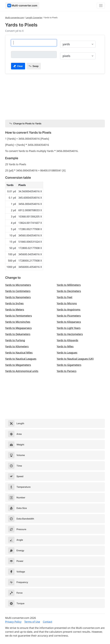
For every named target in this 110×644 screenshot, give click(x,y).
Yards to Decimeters (69, 291)
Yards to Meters (15, 309)
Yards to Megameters (18, 365)
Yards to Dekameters (18, 334)
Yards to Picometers (69, 316)
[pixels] (34, 55)
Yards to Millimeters (69, 285)
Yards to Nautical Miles (19, 353)
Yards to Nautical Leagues (21, 359)
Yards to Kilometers (17, 346)
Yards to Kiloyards (67, 340)
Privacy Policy (13, 622)
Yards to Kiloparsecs (69, 322)
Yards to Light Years (69, 328)
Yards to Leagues (67, 353)
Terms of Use (32, 622)
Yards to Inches (14, 303)
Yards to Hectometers (70, 334)
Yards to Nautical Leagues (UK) (75, 359)
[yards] (34, 43)
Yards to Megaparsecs (18, 328)
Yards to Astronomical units (22, 371)
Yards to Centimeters (18, 291)
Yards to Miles (65, 346)
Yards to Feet (65, 297)
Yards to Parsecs (67, 371)
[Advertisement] (55, 96)
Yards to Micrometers (18, 285)
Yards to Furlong (15, 340)
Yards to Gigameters (69, 365)
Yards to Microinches (18, 322)
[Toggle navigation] (101, 6)
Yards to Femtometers (18, 316)
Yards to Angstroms (69, 309)
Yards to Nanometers (18, 297)
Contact (47, 622)
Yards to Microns (67, 303)
